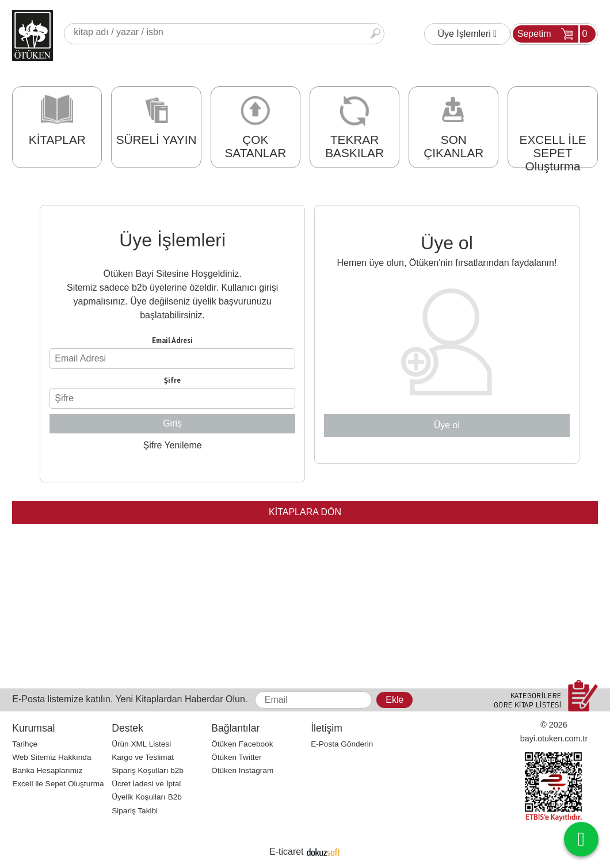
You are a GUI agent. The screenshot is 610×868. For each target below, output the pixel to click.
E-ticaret (287, 852)
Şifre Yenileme (172, 445)
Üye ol (447, 425)
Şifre (172, 380)
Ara (375, 34)
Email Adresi (172, 340)
